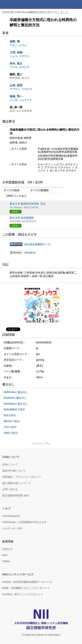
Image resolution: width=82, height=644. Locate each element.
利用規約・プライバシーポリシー (22, 477)
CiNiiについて (10, 464)
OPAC (16, 212)
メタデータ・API (12, 528)
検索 (69, 4)
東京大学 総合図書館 (22, 218)
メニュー (78, 4)
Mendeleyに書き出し (16, 404)
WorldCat (30, 253)
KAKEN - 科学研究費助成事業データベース (27, 582)
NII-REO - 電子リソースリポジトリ (23, 594)
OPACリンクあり (14, 196)
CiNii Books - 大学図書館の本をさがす (24, 522)
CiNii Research (11, 516)
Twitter (6, 561)
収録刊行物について (14, 471)
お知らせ (7, 549)
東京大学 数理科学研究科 (24, 204)
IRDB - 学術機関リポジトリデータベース (26, 588)
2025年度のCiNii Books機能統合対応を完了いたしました (35, 12)
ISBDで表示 (11, 433)
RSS (5, 555)
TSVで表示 (10, 427)
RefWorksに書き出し (16, 392)
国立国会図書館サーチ (38, 244)
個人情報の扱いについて (17, 483)
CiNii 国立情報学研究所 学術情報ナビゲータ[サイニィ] (16, 4)
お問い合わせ (10, 489)
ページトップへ (41, 443)
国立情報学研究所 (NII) (16, 496)
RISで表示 (10, 415)
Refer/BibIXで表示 (14, 409)
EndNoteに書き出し (15, 398)
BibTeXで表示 (12, 421)
